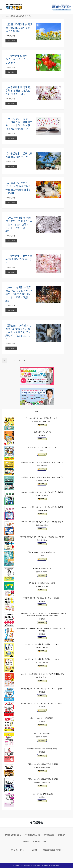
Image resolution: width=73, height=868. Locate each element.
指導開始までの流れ (40, 842)
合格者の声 (62, 835)
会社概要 (34, 850)
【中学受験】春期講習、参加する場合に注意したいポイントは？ (19, 91)
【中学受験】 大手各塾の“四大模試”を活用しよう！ (19, 259)
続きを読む (11, 41)
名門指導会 (37, 823)
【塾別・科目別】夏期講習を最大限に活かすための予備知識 (19, 28)
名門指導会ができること (13, 835)
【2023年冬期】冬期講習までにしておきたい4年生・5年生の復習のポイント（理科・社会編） (19, 224)
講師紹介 (26, 842)
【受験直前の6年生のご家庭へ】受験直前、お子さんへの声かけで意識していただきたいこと (19, 332)
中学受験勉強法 (49, 835)
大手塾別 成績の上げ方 (32, 835)
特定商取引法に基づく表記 (52, 850)
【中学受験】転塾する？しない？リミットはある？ (18, 59)
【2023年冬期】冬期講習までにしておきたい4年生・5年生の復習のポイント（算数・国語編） (19, 294)
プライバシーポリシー (18, 850)
